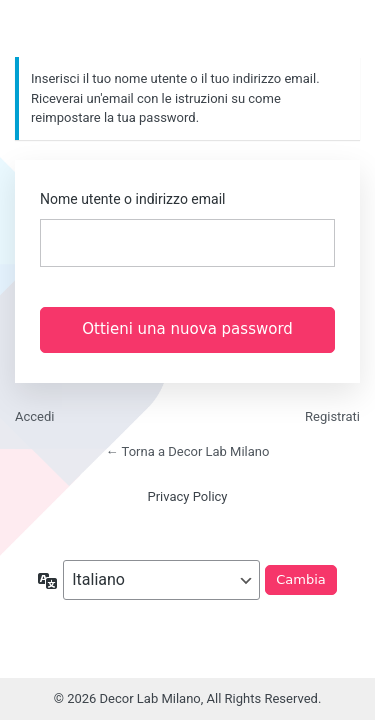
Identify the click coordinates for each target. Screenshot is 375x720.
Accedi (34, 416)
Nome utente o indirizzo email (132, 199)
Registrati (332, 416)
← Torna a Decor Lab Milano (188, 451)
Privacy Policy (187, 496)
